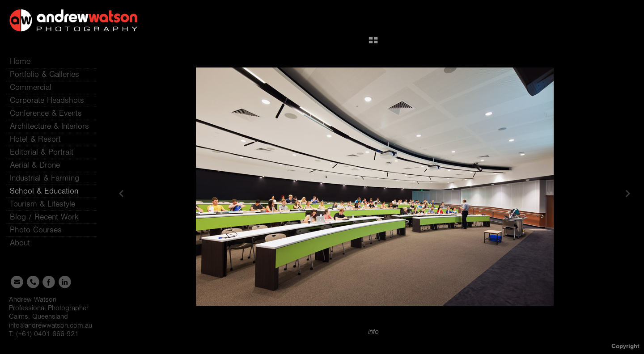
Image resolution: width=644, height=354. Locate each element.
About (25, 243)
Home (20, 61)
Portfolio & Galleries (50, 74)
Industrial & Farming (44, 178)
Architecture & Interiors (49, 126)
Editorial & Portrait (42, 152)
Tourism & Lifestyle (42, 204)
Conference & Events (46, 113)
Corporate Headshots (47, 100)
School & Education (44, 191)
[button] (373, 43)
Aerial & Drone (35, 165)
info (373, 332)
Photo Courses (41, 230)
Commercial (31, 87)
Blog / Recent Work (44, 217)
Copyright (625, 346)
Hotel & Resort (35, 139)
